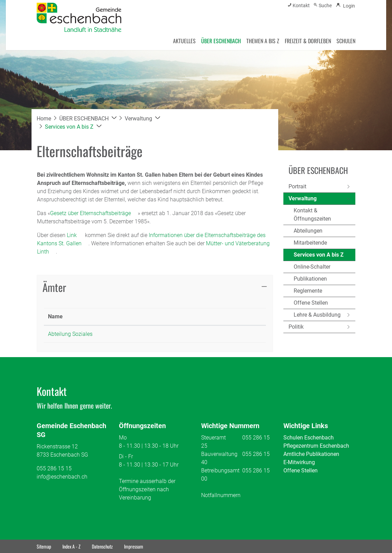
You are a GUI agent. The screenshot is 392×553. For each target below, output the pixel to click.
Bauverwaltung (219, 454)
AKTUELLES (184, 41)
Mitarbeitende (310, 243)
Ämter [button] (54, 287)
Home (44, 119)
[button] (88, 119)
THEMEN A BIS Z (263, 41)
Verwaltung (303, 198)
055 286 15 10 (136, 334)
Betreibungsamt (220, 470)
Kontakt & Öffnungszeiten (312, 215)
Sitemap (44, 546)
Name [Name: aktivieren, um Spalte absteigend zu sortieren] (55, 316)
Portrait (297, 186)
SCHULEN (346, 41)
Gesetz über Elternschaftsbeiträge (94, 213)
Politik (296, 327)
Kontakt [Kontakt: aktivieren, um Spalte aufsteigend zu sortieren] (186, 316)
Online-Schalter (312, 267)
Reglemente (308, 291)
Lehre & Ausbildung (317, 315)
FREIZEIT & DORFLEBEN (308, 41)
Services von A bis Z (319, 256)
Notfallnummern (221, 495)
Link (75, 235)
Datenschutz (102, 546)
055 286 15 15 (54, 468)
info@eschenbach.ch (62, 477)
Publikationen (310, 279)
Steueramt (213, 438)
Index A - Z (71, 546)
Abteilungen (308, 231)
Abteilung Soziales (70, 334)
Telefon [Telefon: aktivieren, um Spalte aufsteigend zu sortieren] (128, 316)
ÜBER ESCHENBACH (221, 41)
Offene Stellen (311, 303)
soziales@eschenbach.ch (207, 334)
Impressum (134, 546)
